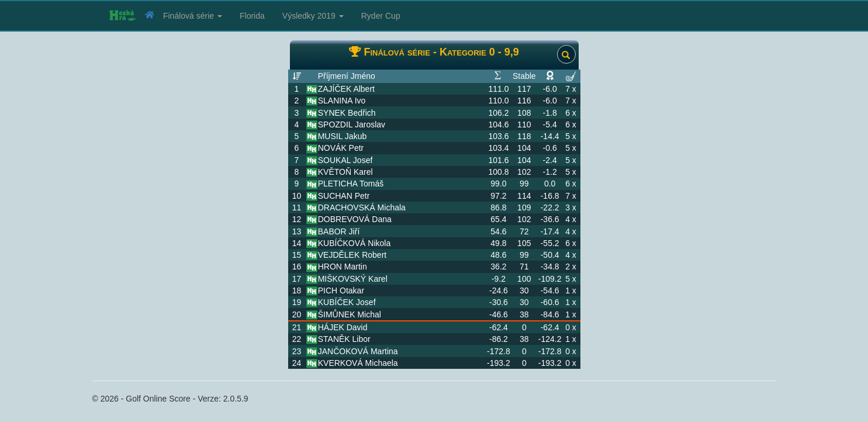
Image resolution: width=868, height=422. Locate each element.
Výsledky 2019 (313, 16)
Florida (252, 16)
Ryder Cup (381, 16)
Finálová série (193, 16)
